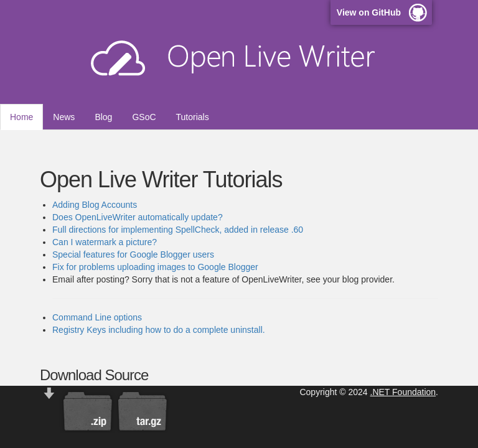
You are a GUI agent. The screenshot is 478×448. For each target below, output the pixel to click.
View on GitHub (369, 12)
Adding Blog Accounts (95, 205)
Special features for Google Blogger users (133, 254)
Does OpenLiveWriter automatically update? (138, 217)
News (64, 117)
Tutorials (193, 117)
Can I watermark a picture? (105, 242)
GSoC (144, 117)
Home (21, 117)
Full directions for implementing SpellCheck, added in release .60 (178, 230)
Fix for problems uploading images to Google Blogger (155, 267)
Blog (103, 117)
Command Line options (97, 317)
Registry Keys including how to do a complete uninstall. (159, 330)
